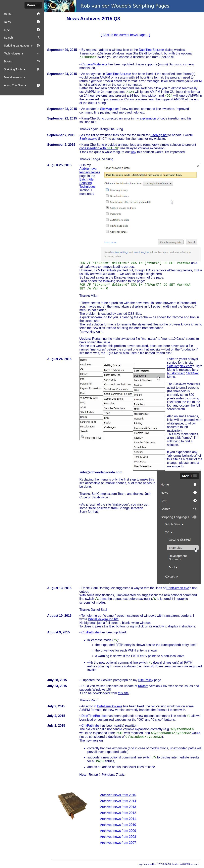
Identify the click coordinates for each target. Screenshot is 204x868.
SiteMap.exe (109, 109)
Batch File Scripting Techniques (87, 183)
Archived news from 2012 (118, 813)
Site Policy (146, 680)
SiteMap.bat (159, 135)
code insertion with (99, 148)
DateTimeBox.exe (152, 50)
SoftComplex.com (179, 366)
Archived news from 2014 (118, 801)
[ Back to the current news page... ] (125, 35)
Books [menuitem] (22, 61)
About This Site (14, 85)
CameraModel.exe (94, 64)
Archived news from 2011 (118, 819)
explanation (148, 118)
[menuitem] (22, 69)
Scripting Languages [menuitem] (22, 46)
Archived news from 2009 (118, 831)
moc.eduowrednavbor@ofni (101, 472)
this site (123, 693)
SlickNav (192, 373)
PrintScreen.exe (178, 588)
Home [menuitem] (22, 14)
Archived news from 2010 (118, 825)
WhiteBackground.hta (103, 619)
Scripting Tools (13, 69)
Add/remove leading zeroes (90, 170)
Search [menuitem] (22, 38)
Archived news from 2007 (118, 843)
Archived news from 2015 (118, 795)
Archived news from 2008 (118, 837)
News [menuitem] (22, 22)
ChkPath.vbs (90, 632)
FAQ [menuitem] (22, 30)
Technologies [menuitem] (22, 53)
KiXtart (143, 686)
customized (176, 373)
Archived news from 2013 (118, 807)
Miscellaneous (13, 77)
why (133, 152)
